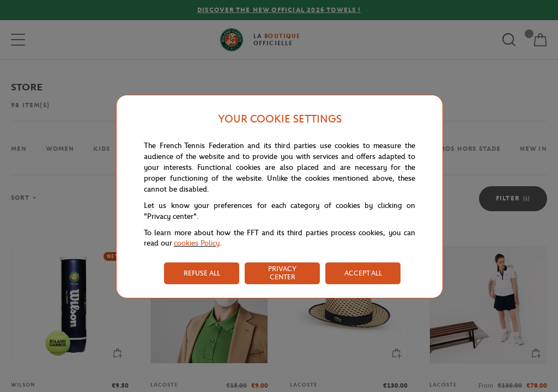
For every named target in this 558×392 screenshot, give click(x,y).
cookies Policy (197, 243)
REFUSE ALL (202, 273)
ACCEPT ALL (363, 273)
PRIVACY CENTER (282, 273)
